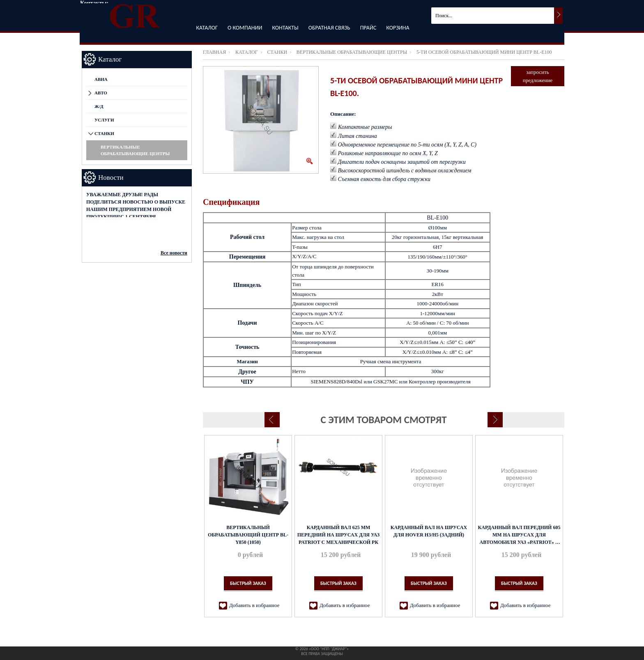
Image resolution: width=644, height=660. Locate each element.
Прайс (368, 28)
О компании (245, 28)
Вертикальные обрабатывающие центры (352, 52)
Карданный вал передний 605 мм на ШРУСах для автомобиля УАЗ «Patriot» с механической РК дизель (519, 535)
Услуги (104, 120)
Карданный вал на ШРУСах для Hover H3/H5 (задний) (429, 531)
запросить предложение (538, 76)
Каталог (207, 28)
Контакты (285, 28)
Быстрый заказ (248, 583)
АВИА (101, 79)
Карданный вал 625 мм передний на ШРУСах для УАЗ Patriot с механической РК (338, 535)
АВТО (101, 93)
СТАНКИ (277, 52)
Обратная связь (329, 28)
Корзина (398, 28)
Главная (214, 52)
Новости (111, 178)
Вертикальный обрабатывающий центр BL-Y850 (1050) (248, 535)
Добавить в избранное (254, 605)
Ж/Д (99, 106)
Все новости (174, 253)
